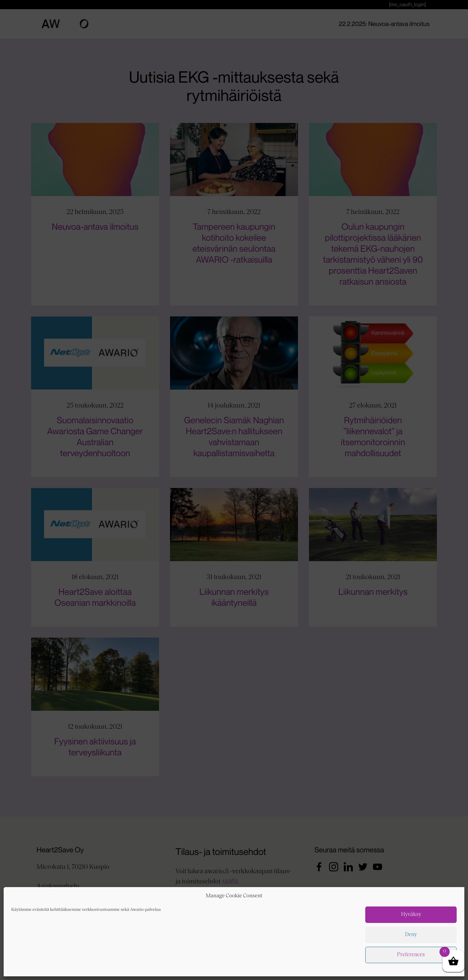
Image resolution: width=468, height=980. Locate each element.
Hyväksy (411, 971)
